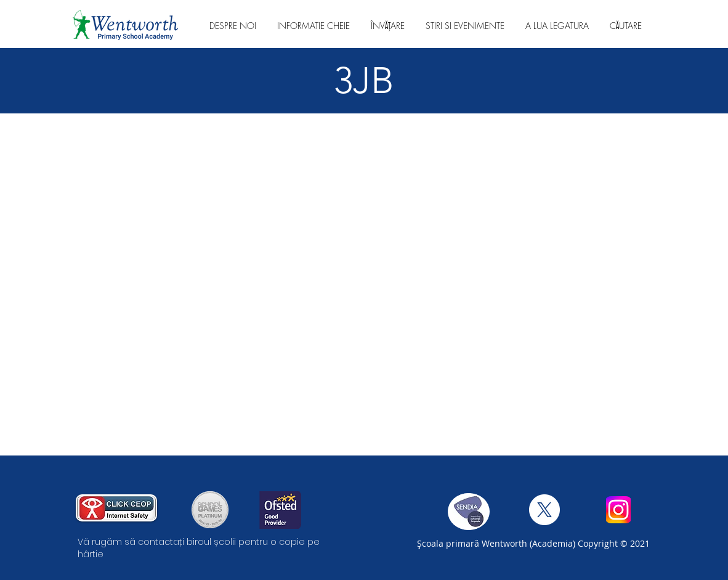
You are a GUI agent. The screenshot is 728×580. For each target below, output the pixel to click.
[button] (233, 26)
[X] (544, 510)
